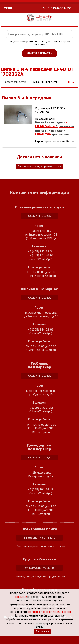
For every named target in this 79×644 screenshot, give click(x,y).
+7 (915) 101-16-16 (41, 489)
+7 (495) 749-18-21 (41, 251)
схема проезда (39, 216)
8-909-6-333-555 (57, 8)
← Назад (70, 82)
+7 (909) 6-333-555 (41, 408)
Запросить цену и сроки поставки (40, 166)
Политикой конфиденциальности (50, 612)
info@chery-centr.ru (39, 538)
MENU (8, 8)
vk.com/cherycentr (39, 568)
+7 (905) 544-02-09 (41, 330)
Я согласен (42, 631)
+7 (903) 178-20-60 (41, 255)
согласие (21, 597)
